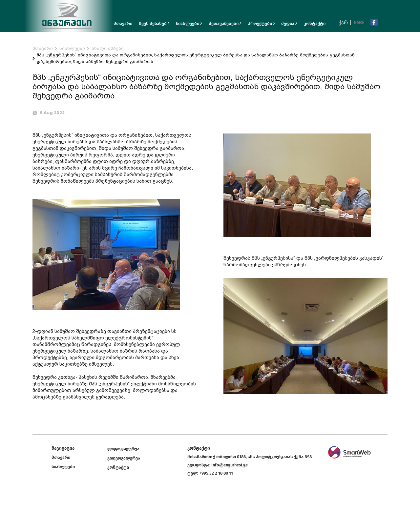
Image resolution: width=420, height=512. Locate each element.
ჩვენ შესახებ (154, 23)
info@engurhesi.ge (230, 465)
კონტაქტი (315, 23)
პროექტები (262, 23)
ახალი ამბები (108, 48)
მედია (289, 23)
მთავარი (123, 23)
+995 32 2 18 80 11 (216, 473)
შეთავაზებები (225, 23)
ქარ (343, 22)
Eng (359, 22)
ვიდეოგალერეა (124, 458)
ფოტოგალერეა (123, 449)
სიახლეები (189, 23)
